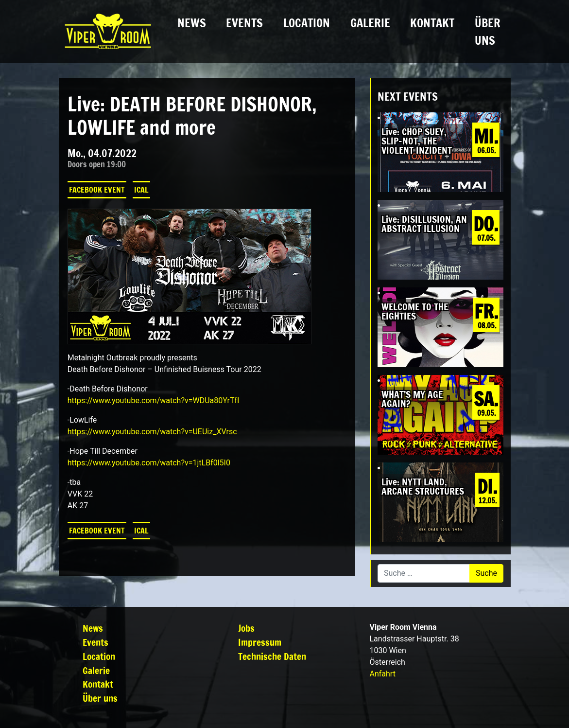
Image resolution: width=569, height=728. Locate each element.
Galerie (370, 23)
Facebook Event (97, 190)
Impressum (260, 642)
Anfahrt (382, 674)
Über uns (488, 32)
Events (244, 23)
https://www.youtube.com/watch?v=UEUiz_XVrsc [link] (152, 432)
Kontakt (432, 23)
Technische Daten (272, 656)
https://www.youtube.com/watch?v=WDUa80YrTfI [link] (154, 400)
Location (307, 23)
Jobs (246, 628)
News (192, 23)
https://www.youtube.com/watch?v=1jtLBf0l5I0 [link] (149, 463)
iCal (141, 190)
